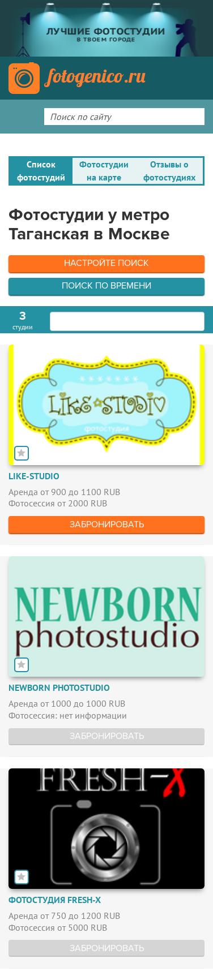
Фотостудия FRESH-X (55, 900)
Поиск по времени (107, 286)
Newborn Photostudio (59, 687)
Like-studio (34, 476)
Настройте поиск (107, 263)
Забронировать (107, 525)
